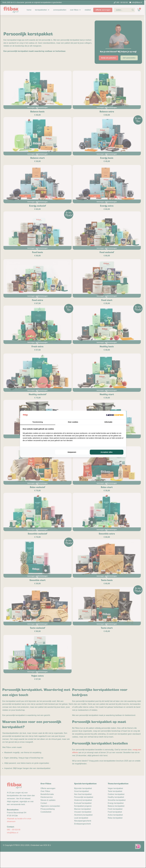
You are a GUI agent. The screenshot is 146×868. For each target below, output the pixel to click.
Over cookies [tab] (73, 422)
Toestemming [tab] (38, 422)
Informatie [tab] (108, 422)
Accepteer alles (107, 452)
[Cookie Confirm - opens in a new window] (115, 415)
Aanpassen (72, 452)
